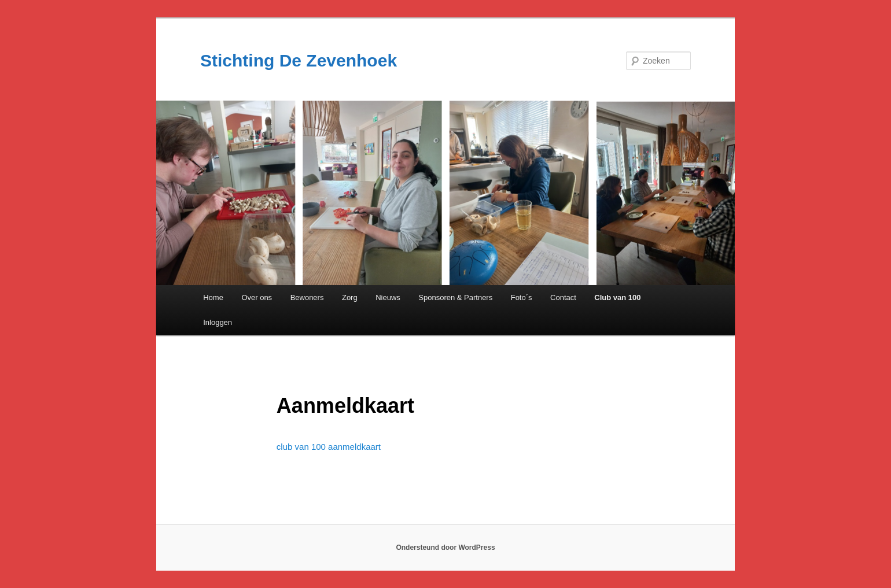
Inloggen (218, 322)
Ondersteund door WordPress (445, 548)
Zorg (350, 297)
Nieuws (388, 297)
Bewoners (307, 297)
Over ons (257, 297)
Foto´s (522, 297)
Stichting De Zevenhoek (299, 60)
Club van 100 (617, 297)
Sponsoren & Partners (455, 297)
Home (213, 297)
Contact (563, 297)
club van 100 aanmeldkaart (329, 447)
